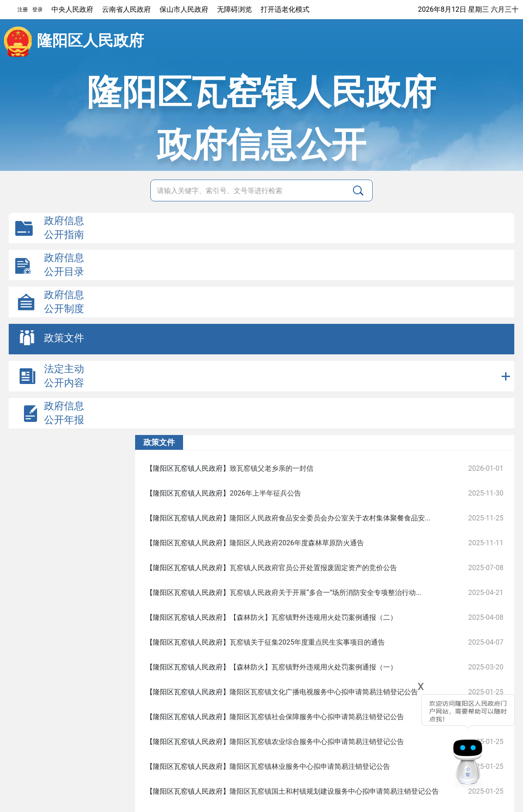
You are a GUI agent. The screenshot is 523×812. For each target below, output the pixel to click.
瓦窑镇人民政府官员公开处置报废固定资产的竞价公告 (313, 568)
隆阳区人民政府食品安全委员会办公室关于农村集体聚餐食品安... (330, 518)
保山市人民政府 (184, 9)
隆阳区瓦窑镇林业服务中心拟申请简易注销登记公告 (310, 766)
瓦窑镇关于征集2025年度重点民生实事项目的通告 (307, 642)
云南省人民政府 (126, 9)
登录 (37, 10)
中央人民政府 (72, 9)
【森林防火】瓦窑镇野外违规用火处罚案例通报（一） (313, 667)
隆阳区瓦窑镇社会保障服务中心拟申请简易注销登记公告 (317, 717)
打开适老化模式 (285, 9)
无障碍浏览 (234, 9)
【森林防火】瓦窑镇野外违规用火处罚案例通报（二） (313, 617)
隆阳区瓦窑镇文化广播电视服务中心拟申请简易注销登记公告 (324, 692)
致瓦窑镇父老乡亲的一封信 (272, 468)
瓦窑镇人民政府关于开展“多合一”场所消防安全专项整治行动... (326, 593)
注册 (23, 10)
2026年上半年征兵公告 (265, 493)
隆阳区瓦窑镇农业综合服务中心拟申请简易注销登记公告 (317, 742)
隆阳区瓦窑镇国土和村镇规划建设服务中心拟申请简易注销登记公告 (334, 791)
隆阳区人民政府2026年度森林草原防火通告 (297, 543)
